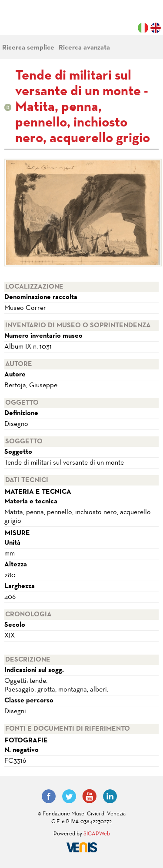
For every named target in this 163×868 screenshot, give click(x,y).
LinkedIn (110, 796)
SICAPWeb (97, 834)
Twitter (69, 796)
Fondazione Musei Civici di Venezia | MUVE (40, 22)
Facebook (49, 796)
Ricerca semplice (28, 48)
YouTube (90, 796)
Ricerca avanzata (84, 48)
